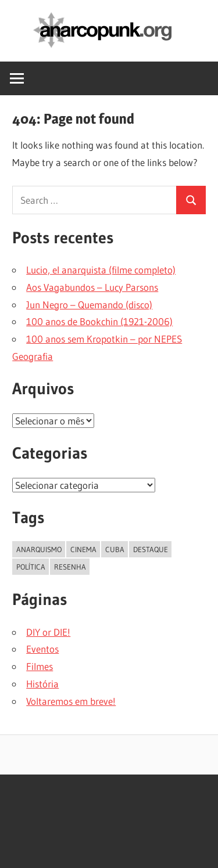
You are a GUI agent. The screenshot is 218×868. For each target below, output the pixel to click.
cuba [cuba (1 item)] (115, 549)
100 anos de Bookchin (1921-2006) (99, 321)
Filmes (40, 666)
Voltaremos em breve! (71, 701)
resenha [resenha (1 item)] (70, 567)
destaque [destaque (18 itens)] (151, 549)
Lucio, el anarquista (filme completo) (101, 270)
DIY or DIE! (48, 632)
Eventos (42, 649)
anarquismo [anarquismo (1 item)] (39, 549)
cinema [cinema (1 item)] (83, 549)
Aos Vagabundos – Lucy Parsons (92, 287)
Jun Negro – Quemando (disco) (89, 305)
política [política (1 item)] (31, 567)
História (42, 684)
